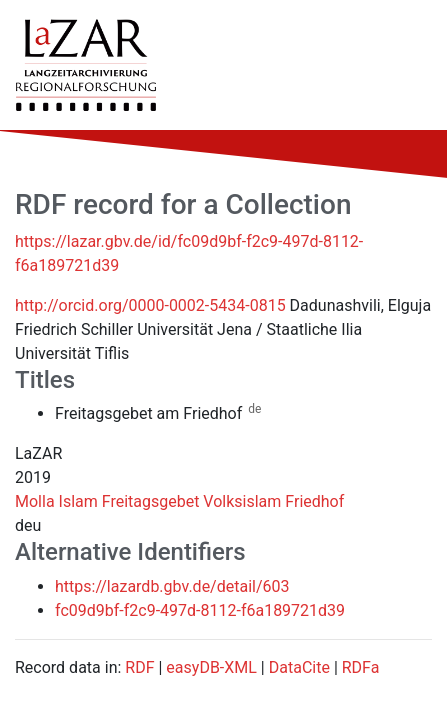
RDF (139, 667)
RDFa (361, 667)
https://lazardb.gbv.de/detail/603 (172, 586)
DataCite (299, 667)
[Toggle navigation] (403, 65)
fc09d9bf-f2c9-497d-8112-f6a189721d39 (200, 610)
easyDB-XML (211, 667)
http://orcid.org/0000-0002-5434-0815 (150, 305)
